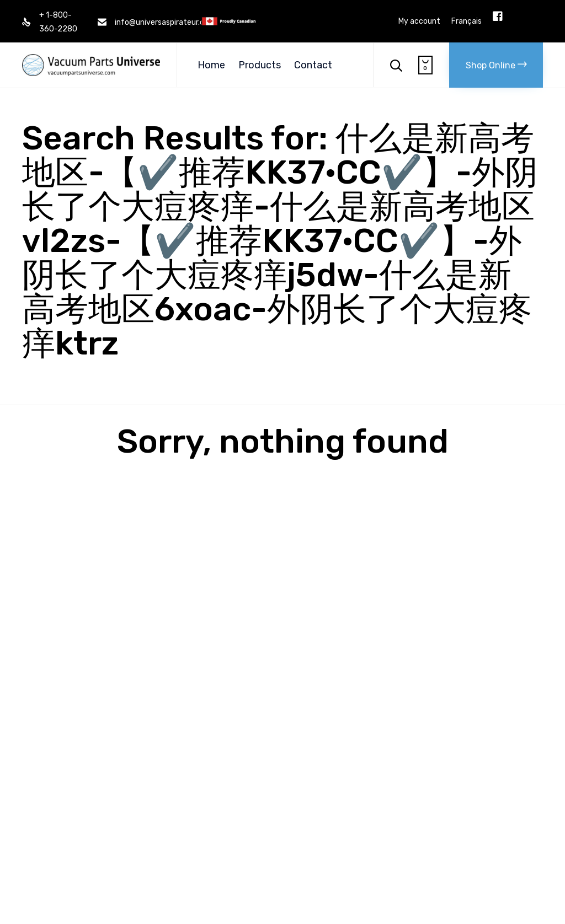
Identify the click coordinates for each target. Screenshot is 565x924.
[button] (496, 65)
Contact (313, 65)
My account (419, 22)
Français (467, 22)
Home (211, 65)
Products (260, 65)
